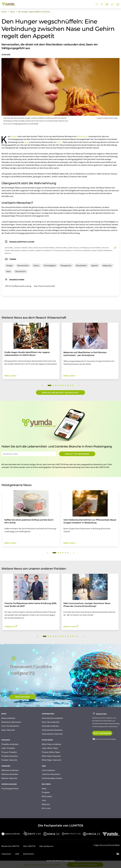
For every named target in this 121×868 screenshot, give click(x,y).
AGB (17, 854)
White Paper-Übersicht (51, 760)
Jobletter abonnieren (51, 774)
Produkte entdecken (10, 744)
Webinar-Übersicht (9, 778)
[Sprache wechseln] (107, 4)
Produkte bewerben (10, 756)
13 (75, 636)
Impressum (6, 854)
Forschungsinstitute (10, 788)
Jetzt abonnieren (102, 733)
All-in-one (46, 808)
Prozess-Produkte (9, 752)
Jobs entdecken (48, 770)
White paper (47, 796)
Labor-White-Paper (50, 748)
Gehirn (59, 142)
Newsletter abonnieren (77, 454)
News (44, 788)
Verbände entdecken (50, 726)
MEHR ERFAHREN (23, 697)
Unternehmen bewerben (52, 730)
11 (70, 636)
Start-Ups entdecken (51, 722)
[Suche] (97, 4)
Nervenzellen (82, 136)
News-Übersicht (8, 730)
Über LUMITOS (29, 846)
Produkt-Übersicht (9, 760)
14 (78, 636)
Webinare (46, 804)
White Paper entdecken (52, 744)
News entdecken (8, 718)
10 (73, 385)
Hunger (14, 136)
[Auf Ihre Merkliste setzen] (112, 5)
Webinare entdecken (10, 770)
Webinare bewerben (10, 774)
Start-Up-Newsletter (10, 726)
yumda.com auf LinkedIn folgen (104, 739)
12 (73, 636)
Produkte (46, 792)
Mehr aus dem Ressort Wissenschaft (60, 393)
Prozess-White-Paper (51, 752)
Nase (26, 142)
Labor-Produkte (8, 748)
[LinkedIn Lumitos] (118, 854)
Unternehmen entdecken (52, 718)
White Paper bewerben (51, 756)
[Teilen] (102, 4)
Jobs (44, 800)
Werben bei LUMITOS (10, 846)
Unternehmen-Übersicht (52, 734)
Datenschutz (29, 854)
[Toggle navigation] (118, 5)
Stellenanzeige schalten (52, 778)
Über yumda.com (46, 846)
